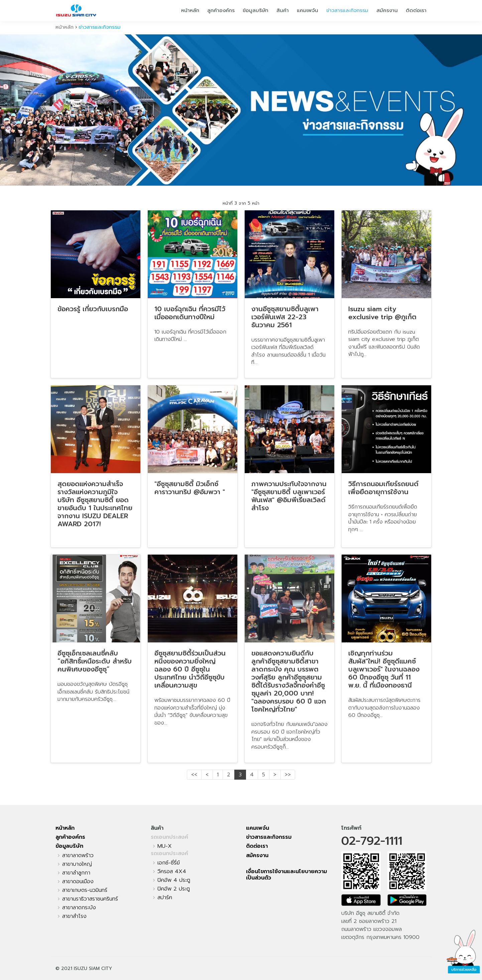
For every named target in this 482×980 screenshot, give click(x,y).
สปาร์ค (165, 898)
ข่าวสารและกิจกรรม (347, 10)
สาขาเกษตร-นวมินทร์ (85, 890)
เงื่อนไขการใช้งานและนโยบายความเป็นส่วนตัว (286, 875)
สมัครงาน (387, 10)
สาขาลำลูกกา (76, 873)
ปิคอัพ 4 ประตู (174, 880)
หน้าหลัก (190, 10)
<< (194, 775)
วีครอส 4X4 (172, 871)
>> (288, 775)
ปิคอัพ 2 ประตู (174, 889)
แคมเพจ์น (308, 10)
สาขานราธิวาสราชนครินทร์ (90, 899)
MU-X (165, 846)
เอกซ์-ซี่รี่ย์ (169, 863)
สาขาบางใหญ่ (77, 864)
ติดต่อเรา (416, 10)
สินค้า (283, 10)
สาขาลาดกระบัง (79, 908)
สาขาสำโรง (74, 916)
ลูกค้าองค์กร (221, 10)
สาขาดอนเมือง (78, 881)
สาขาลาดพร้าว (78, 855)
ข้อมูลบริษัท (256, 10)
